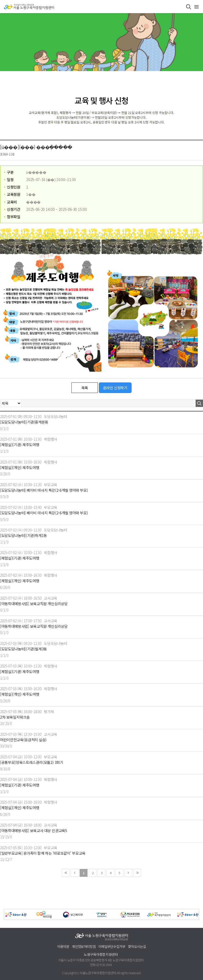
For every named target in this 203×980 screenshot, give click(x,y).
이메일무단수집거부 (112, 947)
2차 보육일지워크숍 (15, 717)
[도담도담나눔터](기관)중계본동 (24, 422)
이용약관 (63, 947)
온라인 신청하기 (115, 388)
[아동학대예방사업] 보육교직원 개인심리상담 (34, 604)
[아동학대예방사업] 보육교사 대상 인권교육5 (34, 831)
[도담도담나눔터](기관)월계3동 (23, 649)
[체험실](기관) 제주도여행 (20, 445)
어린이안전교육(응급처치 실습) (23, 740)
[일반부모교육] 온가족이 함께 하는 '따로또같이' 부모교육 (43, 853)
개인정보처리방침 (84, 947)
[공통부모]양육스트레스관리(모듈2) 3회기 (32, 762)
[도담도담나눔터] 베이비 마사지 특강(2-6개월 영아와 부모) (44, 490)
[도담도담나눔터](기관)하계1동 (23, 536)
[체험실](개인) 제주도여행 (20, 468)
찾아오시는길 (137, 947)
